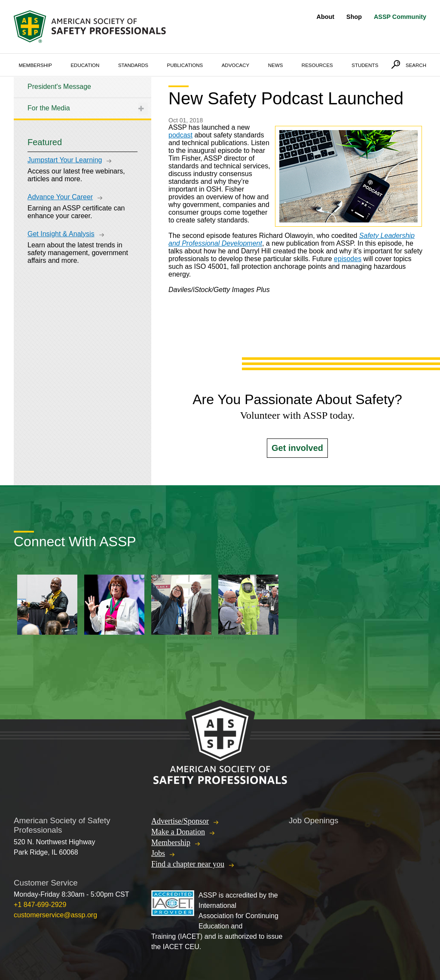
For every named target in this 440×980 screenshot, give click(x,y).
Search (416, 65)
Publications (185, 65)
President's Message (59, 87)
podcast (180, 135)
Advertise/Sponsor (180, 821)
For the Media (49, 108)
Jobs (158, 853)
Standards (133, 65)
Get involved (297, 448)
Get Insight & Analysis (61, 234)
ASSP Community (400, 17)
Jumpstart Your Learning (65, 160)
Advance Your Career (60, 197)
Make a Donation (178, 832)
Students (365, 65)
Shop (354, 17)
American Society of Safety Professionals (91, 27)
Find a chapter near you (188, 864)
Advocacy (236, 65)
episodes (348, 259)
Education (85, 65)
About (326, 17)
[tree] (82, 98)
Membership (35, 65)
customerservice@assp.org (55, 915)
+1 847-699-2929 (40, 905)
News (276, 65)
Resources (317, 65)
